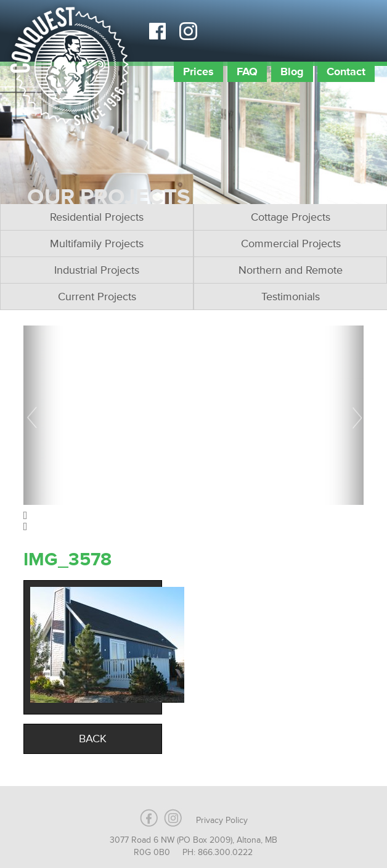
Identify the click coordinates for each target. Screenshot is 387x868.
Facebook (157, 31)
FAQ (247, 72)
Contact (346, 72)
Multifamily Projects (97, 244)
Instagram (188, 31)
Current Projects (97, 297)
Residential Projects (97, 217)
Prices (198, 72)
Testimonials (291, 297)
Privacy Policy (222, 820)
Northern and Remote (291, 270)
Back (93, 739)
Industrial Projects (97, 270)
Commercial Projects (291, 244)
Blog (292, 72)
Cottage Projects (291, 217)
